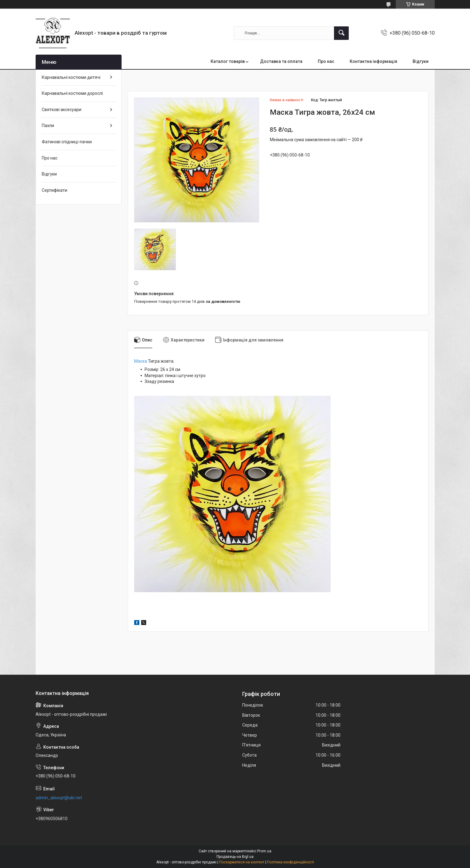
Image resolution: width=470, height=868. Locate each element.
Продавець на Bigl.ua (235, 857)
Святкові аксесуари (62, 110)
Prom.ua (264, 851)
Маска (141, 361)
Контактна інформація (373, 61)
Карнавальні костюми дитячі (71, 77)
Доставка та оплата (281, 61)
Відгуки (421, 61)
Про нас (326, 61)
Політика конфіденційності (291, 862)
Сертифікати (54, 190)
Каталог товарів (228, 61)
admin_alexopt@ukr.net (59, 798)
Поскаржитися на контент (242, 862)
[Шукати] (341, 33)
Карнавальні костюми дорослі (72, 93)
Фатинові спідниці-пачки (67, 142)
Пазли (48, 125)
